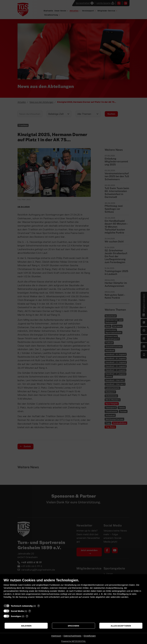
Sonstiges (16, 616)
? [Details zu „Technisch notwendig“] (39, 606)
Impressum (56, 636)
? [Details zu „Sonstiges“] (27, 616)
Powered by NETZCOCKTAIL (73, 641)
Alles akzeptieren (121, 626)
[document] (73, 590)
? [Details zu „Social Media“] (30, 611)
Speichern (73, 626)
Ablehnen (26, 626)
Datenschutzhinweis (72, 636)
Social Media (17, 611)
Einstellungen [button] (90, 636)
